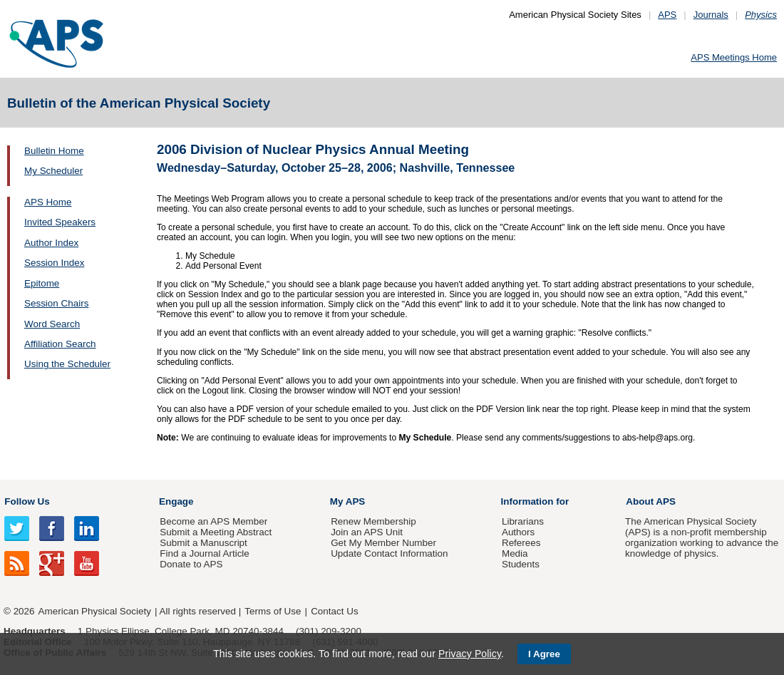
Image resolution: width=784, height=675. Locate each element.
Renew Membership (373, 521)
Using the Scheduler (67, 364)
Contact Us (334, 611)
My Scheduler (53, 171)
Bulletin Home (54, 151)
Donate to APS (191, 564)
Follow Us (27, 501)
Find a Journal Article (204, 553)
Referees (521, 543)
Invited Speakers (60, 222)
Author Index (51, 243)
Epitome (42, 283)
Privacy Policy (470, 654)
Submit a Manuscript (203, 543)
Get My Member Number (383, 543)
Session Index (54, 263)
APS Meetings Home (734, 57)
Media (515, 553)
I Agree (544, 654)
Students (521, 564)
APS (667, 15)
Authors (518, 532)
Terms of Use (273, 611)
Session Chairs (56, 303)
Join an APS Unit (367, 532)
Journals (711, 15)
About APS (651, 501)
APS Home (48, 202)
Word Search (52, 324)
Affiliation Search (60, 344)
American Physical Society (95, 611)
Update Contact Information (389, 553)
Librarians (523, 521)
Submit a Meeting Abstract (216, 532)
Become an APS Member (213, 521)
